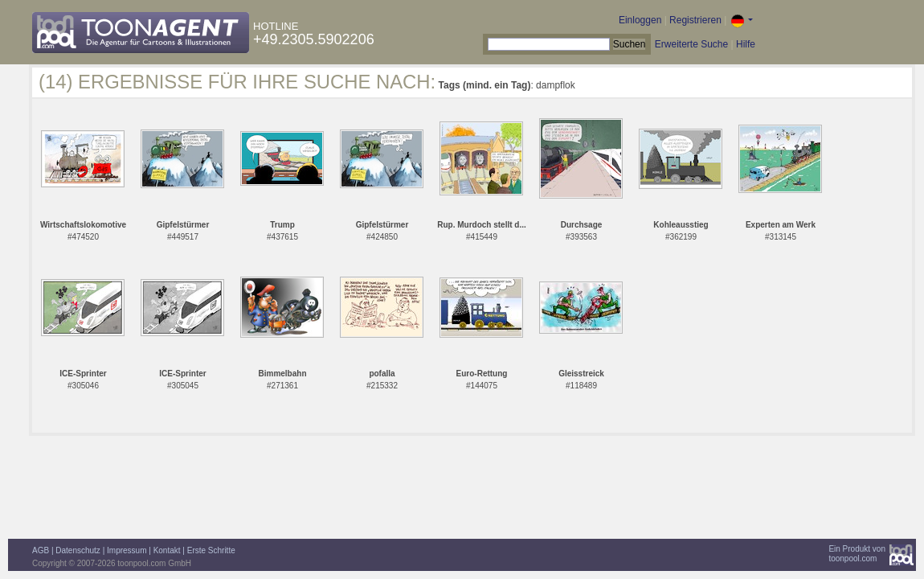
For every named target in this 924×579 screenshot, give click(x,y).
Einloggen (640, 20)
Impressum (127, 550)
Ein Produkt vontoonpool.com (857, 554)
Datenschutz (78, 550)
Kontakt (167, 550)
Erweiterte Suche (691, 44)
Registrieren (695, 20)
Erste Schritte (211, 550)
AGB (41, 550)
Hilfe (746, 44)
